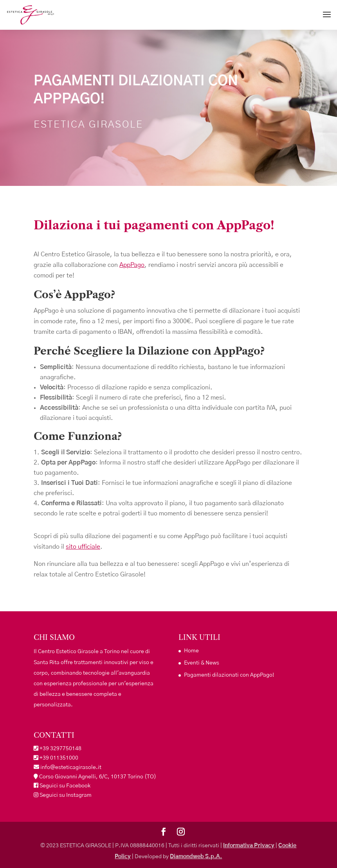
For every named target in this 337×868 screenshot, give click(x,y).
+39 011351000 (59, 758)
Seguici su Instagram (65, 795)
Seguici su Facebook (64, 786)
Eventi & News (202, 663)
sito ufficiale (83, 547)
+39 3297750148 (60, 749)
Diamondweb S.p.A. (196, 857)
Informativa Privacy (249, 846)
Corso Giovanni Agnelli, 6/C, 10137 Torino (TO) (98, 777)
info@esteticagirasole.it (70, 767)
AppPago (132, 265)
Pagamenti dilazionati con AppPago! (229, 675)
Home (191, 651)
